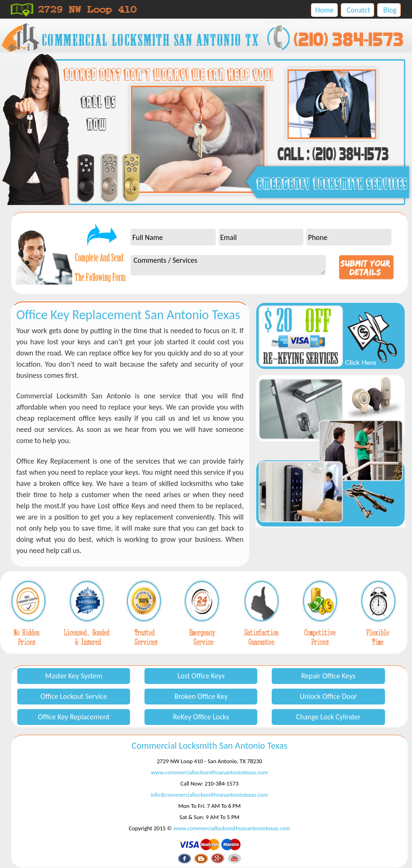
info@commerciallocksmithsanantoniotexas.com (209, 795)
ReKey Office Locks (201, 717)
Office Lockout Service (74, 696)
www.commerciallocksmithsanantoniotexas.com (209, 772)
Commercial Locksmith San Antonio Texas (209, 745)
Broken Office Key (201, 696)
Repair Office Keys (328, 676)
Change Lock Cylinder (328, 717)
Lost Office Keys (201, 676)
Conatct (358, 10)
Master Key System (74, 676)
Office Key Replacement (74, 717)
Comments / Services (228, 265)
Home (324, 10)
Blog (390, 10)
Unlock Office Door (328, 696)
